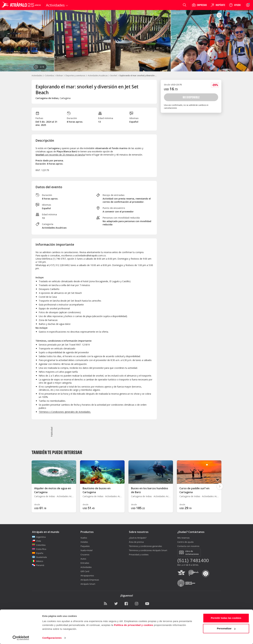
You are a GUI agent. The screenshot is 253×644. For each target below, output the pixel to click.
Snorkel (114, 76)
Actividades (37, 76)
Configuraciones (52, 638)
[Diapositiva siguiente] (220, 486)
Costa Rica (39, 549)
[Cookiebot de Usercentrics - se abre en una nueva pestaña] (21, 638)
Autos (83, 559)
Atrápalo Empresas (90, 580)
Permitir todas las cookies (226, 618)
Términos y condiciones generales (145, 546)
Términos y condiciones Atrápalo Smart (148, 550)
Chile (37, 541)
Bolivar (60, 76)
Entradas (85, 563)
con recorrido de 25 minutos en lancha (60, 155)
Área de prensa (136, 542)
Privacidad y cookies (139, 555)
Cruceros (85, 555)
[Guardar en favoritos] (219, 15)
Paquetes (85, 546)
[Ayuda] (235, 5)
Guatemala (39, 557)
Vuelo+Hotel (86, 550)
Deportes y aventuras (75, 76)
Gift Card (85, 571)
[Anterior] (6, 41)
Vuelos (84, 538)
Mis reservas (183, 538)
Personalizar (226, 628)
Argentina (39, 537)
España (38, 553)
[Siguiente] (247, 41)
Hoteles (84, 542)
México (38, 561)
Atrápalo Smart (88, 584)
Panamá (38, 565)
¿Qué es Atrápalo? (138, 538)
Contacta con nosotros (188, 546)
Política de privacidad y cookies (134, 625)
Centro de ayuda (185, 542)
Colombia (49, 76)
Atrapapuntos (87, 576)
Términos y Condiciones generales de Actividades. (65, 412)
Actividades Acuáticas (98, 76)
